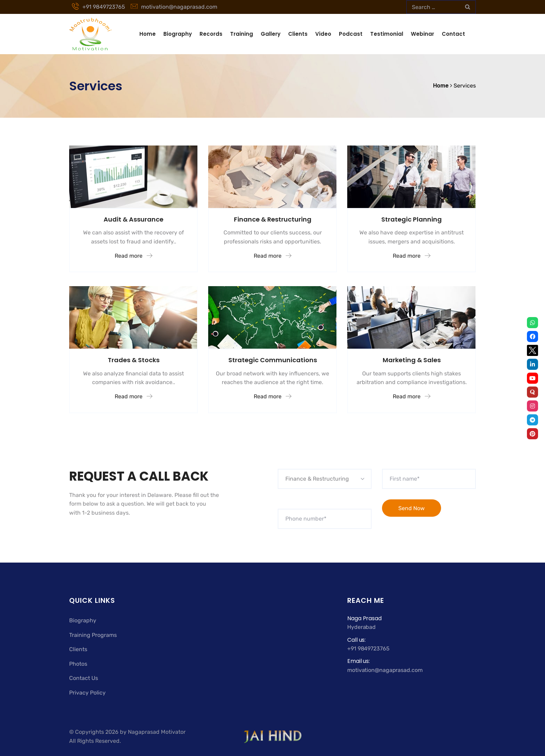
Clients (298, 34)
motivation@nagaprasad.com (174, 7)
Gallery (271, 34)
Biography (178, 34)
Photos (78, 664)
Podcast (351, 34)
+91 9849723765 (99, 7)
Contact (453, 34)
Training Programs (93, 635)
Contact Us (84, 678)
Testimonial (387, 34)
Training (242, 34)
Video (323, 34)
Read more (133, 256)
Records (211, 34)
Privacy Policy (87, 693)
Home (148, 34)
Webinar (422, 34)
